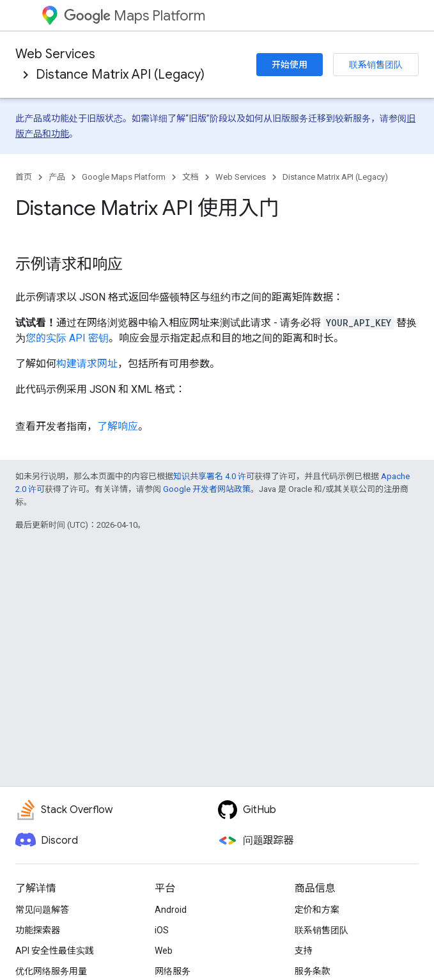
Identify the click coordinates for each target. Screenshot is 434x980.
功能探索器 (38, 930)
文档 (190, 177)
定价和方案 (317, 910)
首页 (24, 177)
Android (171, 910)
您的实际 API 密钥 (67, 338)
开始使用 (290, 65)
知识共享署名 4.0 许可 (214, 476)
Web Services (55, 54)
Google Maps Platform (124, 177)
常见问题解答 (42, 910)
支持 (304, 951)
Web (164, 951)
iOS (162, 930)
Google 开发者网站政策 (207, 489)
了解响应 (118, 426)
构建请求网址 (87, 364)
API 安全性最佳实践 (55, 951)
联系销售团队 (376, 65)
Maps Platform (135, 16)
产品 (57, 177)
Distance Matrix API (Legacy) (120, 75)
